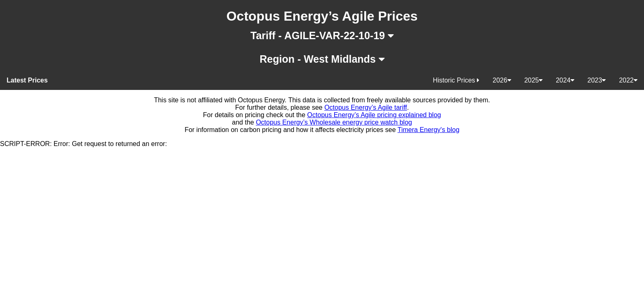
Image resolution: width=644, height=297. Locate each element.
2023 (597, 80)
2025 (534, 80)
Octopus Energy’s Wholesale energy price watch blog (334, 122)
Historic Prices (456, 80)
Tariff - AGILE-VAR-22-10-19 (322, 35)
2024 (565, 80)
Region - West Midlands (322, 59)
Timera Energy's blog (429, 130)
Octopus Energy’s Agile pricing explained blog (374, 115)
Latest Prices (27, 80)
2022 (628, 80)
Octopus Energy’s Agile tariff (366, 107)
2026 (502, 80)
